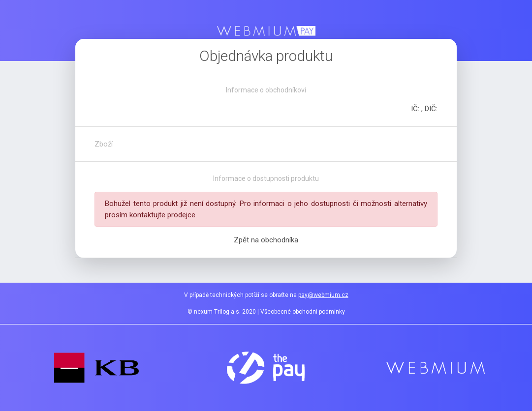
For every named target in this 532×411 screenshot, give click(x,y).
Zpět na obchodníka (266, 240)
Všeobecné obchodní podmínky (303, 312)
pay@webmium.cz (323, 295)
